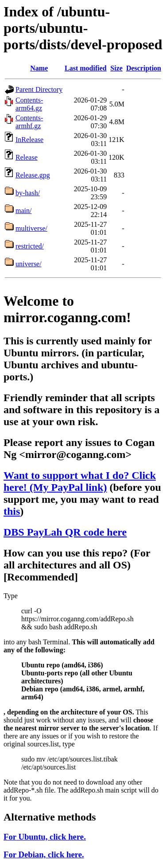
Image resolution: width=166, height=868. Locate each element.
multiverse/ (31, 228)
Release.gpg (33, 175)
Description (144, 68)
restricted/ (30, 246)
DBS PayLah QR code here (65, 532)
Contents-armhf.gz (29, 122)
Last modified (86, 68)
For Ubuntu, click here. (45, 837)
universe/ (29, 264)
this (12, 511)
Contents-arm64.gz (29, 104)
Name (39, 68)
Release (27, 157)
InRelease (29, 140)
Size (116, 68)
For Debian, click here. (44, 854)
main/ (23, 211)
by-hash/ (28, 193)
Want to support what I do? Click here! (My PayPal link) (80, 481)
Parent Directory (39, 89)
